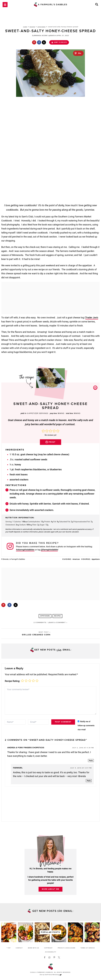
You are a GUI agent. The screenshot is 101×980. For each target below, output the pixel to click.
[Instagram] (49, 958)
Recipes (32, 29)
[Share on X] (44, 44)
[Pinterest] (54, 958)
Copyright (48, 948)
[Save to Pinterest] (34, 44)
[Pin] (78, 55)
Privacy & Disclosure (67, 948)
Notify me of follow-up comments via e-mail (86, 727)
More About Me (50, 891)
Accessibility (51, 952)
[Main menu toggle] (5, 6)
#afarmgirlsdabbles (25, 552)
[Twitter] (59, 958)
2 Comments (40, 624)
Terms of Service (88, 948)
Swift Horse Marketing (53, 975)
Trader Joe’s (92, 320)
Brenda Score (41, 38)
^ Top (8, 948)
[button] (97, 6)
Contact (19, 948)
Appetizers (41, 29)
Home (25, 29)
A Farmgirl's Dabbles (44, 973)
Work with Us (33, 948)
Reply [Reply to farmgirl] (89, 783)
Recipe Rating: (12, 683)
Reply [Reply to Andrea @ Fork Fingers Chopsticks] (91, 762)
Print (51, 444)
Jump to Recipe (59, 44)
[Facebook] (45, 958)
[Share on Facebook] (39, 44)
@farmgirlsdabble (49, 552)
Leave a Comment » (58, 624)
